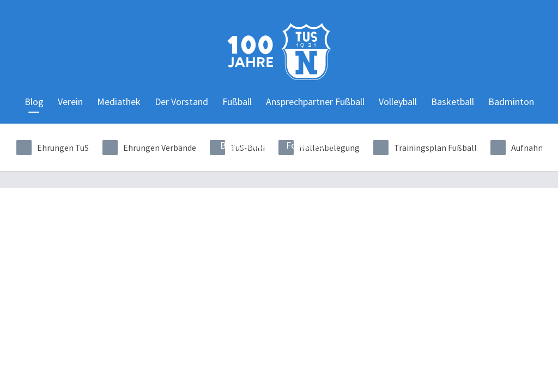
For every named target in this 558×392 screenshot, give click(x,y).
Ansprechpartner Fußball (315, 102)
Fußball (237, 102)
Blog (34, 102)
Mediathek (119, 102)
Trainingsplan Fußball (425, 148)
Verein (70, 102)
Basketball (453, 102)
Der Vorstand (181, 102)
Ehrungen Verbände (149, 148)
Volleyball (398, 102)
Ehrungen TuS (53, 148)
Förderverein (312, 145)
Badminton (511, 102)
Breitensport (246, 145)
